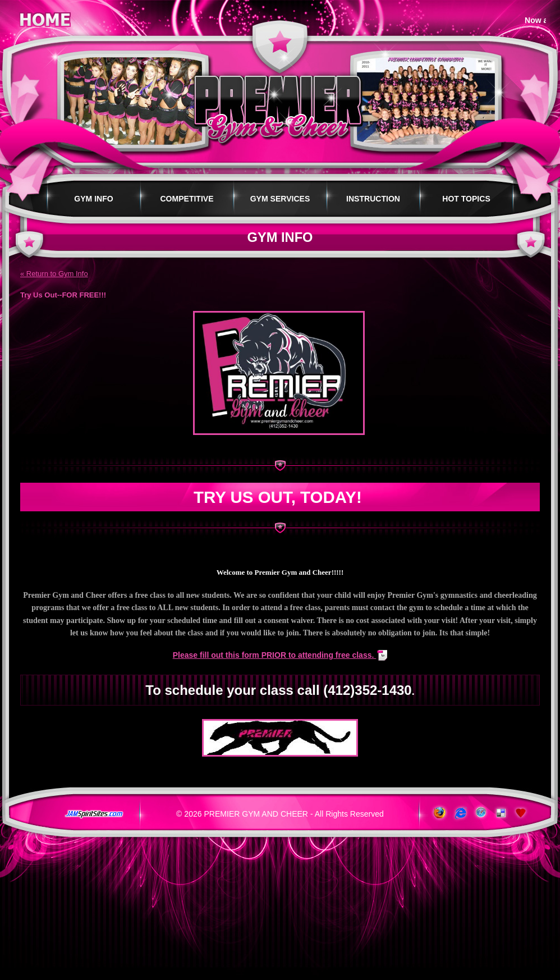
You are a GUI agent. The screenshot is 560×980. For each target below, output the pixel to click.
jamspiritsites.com (94, 814)
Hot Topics (466, 199)
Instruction (373, 199)
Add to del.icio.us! (501, 813)
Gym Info (93, 199)
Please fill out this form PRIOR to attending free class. (275, 655)
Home (45, 18)
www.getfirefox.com (439, 813)
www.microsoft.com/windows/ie (459, 813)
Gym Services (280, 199)
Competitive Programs (187, 205)
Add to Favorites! (522, 813)
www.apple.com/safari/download (480, 813)
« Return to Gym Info (54, 274)
